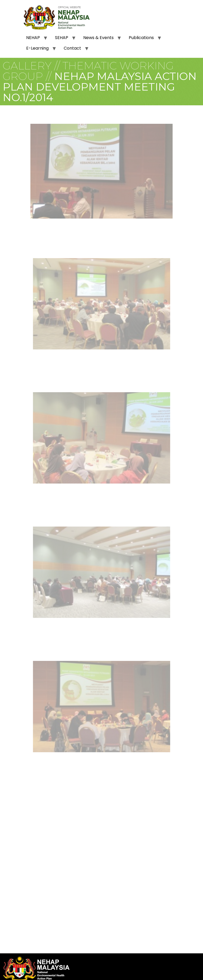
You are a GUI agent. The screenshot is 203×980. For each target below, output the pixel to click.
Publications (141, 38)
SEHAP (62, 38)
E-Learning (37, 48)
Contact (72, 48)
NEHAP (33, 38)
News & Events (98, 38)
